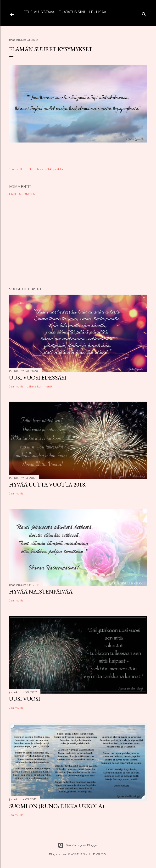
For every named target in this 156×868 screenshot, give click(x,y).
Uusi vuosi (25, 699)
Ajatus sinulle (78, 12)
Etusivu (31, 12)
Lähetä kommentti (24, 194)
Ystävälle (51, 12)
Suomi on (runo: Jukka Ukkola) (57, 806)
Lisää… (102, 12)
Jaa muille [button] (16, 169)
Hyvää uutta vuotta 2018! (48, 485)
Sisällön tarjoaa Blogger (78, 845)
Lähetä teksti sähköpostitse (45, 169)
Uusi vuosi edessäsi (38, 378)
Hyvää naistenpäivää (41, 592)
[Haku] (144, 13)
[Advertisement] (78, 241)
